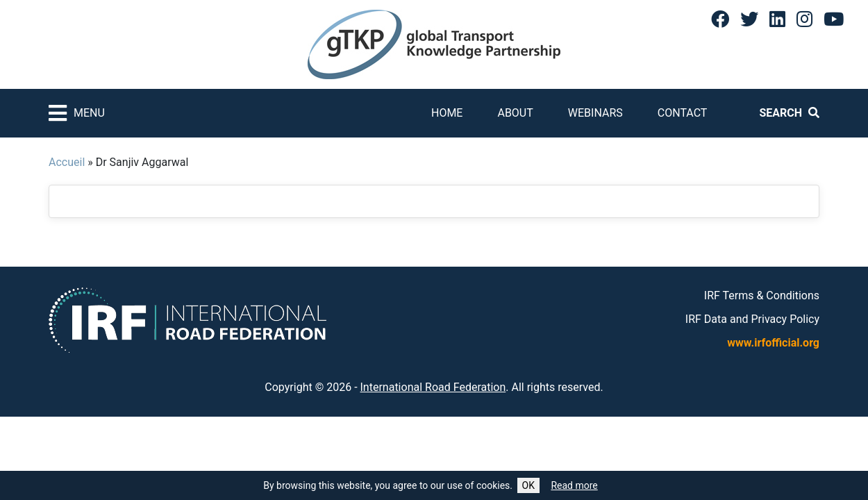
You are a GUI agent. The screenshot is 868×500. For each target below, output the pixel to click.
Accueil (67, 162)
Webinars (595, 113)
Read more (574, 485)
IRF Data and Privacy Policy (752, 319)
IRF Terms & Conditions (762, 295)
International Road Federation (433, 387)
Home (447, 113)
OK (528, 485)
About (515, 113)
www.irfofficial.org (773, 343)
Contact (683, 113)
